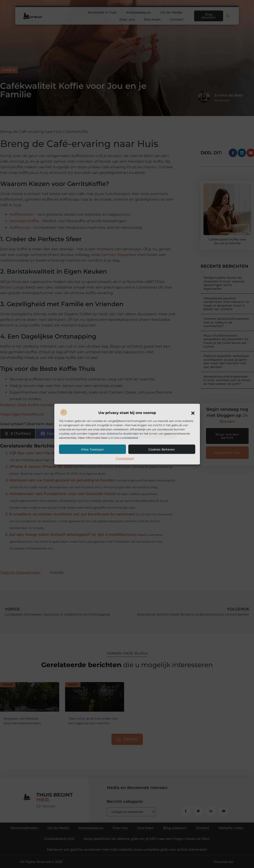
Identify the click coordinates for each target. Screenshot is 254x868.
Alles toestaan (92, 450)
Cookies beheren (162, 450)
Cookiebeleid (125, 459)
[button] (193, 413)
